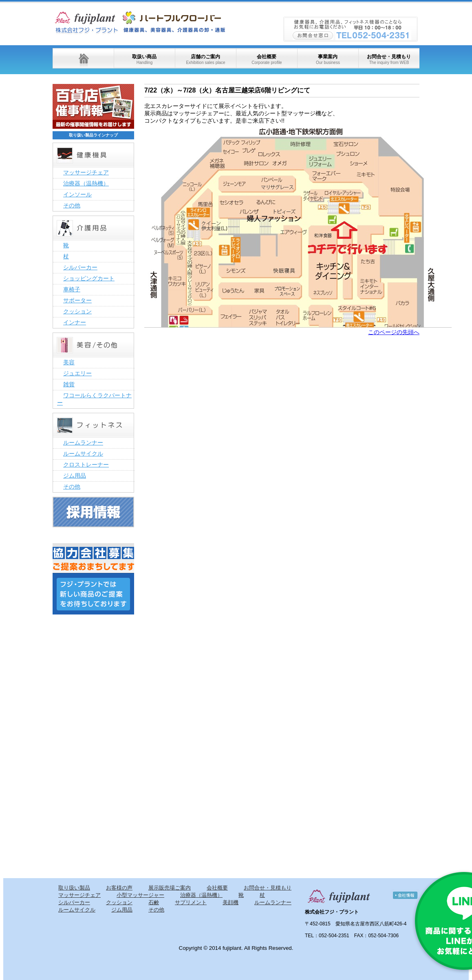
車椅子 (72, 289)
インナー (75, 322)
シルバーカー (80, 267)
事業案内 (328, 59)
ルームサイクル (83, 454)
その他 (72, 205)
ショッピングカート (89, 278)
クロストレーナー (86, 465)
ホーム (83, 58)
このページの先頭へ (394, 332)
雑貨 (69, 384)
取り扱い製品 (74, 888)
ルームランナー (83, 443)
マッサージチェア (86, 172)
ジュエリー (77, 373)
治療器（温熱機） (86, 183)
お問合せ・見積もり (389, 59)
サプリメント (191, 902)
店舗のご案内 (205, 59)
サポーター (77, 300)
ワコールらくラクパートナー (94, 399)
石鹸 (154, 902)
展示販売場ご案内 (170, 888)
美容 (69, 362)
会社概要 (267, 59)
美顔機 (230, 902)
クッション (77, 311)
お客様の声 (119, 888)
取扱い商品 (144, 59)
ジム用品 (75, 476)
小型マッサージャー (140, 895)
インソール (77, 194)
